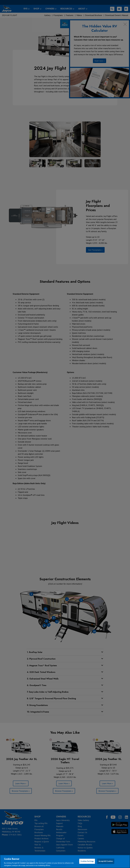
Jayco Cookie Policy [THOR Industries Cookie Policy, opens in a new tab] (59, 865)
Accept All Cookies (106, 861)
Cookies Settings (87, 861)
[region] (65, 861)
